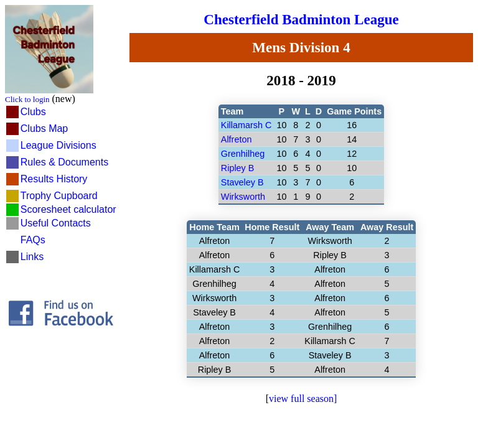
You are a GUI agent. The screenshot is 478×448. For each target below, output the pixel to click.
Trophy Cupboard (59, 196)
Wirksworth (243, 197)
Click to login (27, 99)
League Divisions (59, 145)
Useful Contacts (56, 223)
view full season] (303, 399)
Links (32, 257)
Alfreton (237, 139)
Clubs (33, 112)
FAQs (33, 240)
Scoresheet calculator (68, 209)
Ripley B (238, 168)
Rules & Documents (64, 162)
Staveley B (242, 182)
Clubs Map (44, 128)
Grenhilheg (243, 154)
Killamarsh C (246, 125)
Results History (54, 179)
